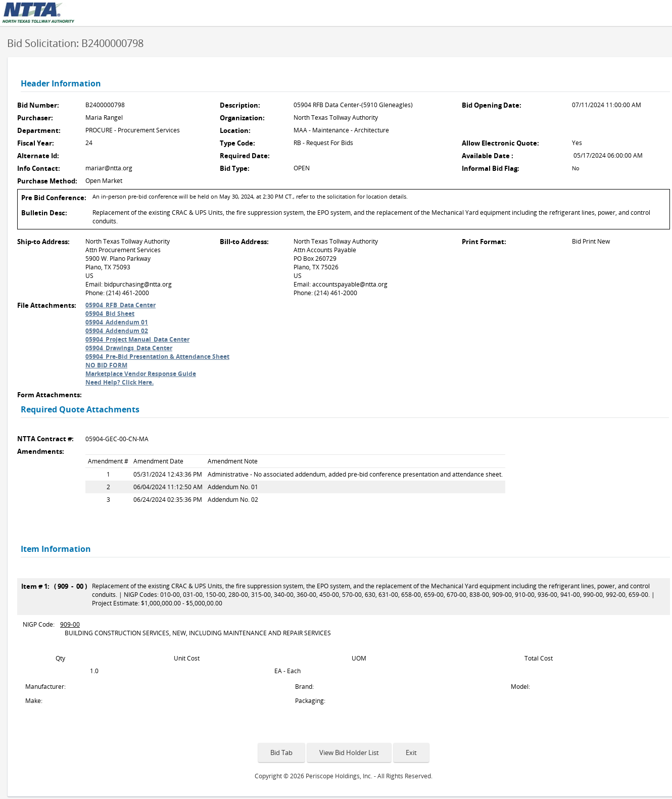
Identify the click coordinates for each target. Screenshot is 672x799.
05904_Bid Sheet (110, 314)
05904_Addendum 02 (117, 331)
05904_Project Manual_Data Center (137, 339)
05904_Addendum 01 (117, 322)
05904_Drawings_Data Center (129, 348)
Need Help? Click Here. (119, 382)
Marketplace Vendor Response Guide (141, 374)
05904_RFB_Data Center (121, 305)
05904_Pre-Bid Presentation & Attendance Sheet (157, 357)
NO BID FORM (106, 365)
